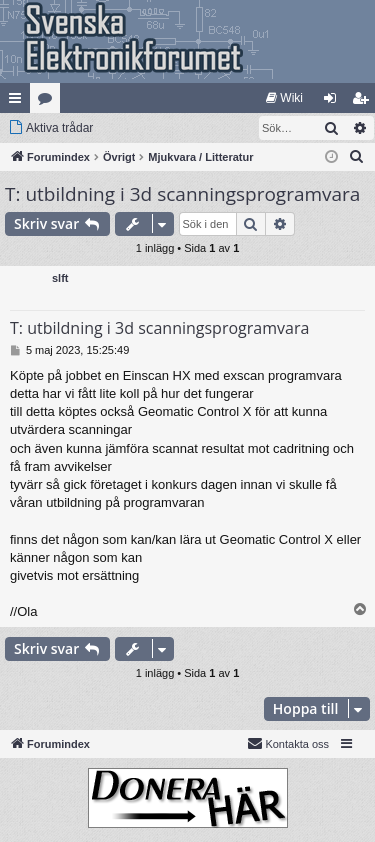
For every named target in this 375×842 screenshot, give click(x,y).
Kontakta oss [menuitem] (288, 743)
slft (60, 278)
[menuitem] (284, 98)
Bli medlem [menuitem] (364, 102)
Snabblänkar (19, 102)
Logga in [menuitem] (334, 102)
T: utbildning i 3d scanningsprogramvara (182, 194)
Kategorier (49, 102)
